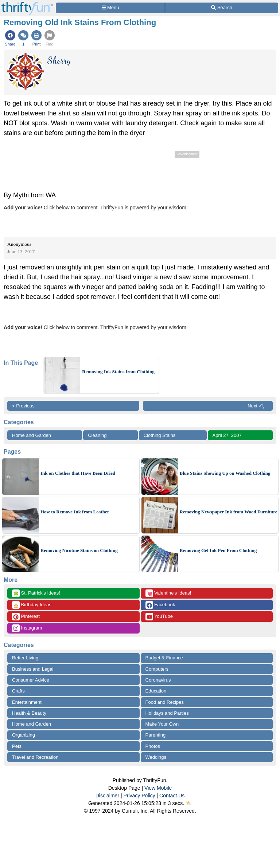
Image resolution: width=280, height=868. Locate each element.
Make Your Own (162, 724)
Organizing (24, 735)
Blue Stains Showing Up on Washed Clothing (225, 473)
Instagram (27, 628)
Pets (17, 746)
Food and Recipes (165, 702)
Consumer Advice (31, 680)
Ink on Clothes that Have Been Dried (78, 473)
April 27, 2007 (227, 435)
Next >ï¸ (258, 406)
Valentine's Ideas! (168, 593)
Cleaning (97, 435)
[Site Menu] (110, 8)
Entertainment (27, 702)
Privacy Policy (139, 796)
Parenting (156, 735)
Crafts (18, 691)
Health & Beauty (29, 713)
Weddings (156, 757)
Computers (157, 669)
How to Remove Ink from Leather (75, 512)
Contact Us (172, 796)
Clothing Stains (160, 435)
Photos (153, 746)
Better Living (25, 658)
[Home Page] (27, 4)
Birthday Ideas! (32, 605)
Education (156, 691)
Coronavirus (158, 680)
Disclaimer (107, 796)
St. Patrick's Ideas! (36, 593)
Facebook (160, 605)
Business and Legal (33, 669)
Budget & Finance (164, 658)
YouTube (159, 617)
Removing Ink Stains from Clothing (118, 372)
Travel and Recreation (35, 757)
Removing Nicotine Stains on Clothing (79, 550)
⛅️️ (189, 803)
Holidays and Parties (167, 713)
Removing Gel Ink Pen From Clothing (218, 550)
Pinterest (26, 617)
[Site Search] (222, 8)
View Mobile (158, 788)
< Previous (23, 406)
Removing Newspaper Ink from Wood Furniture (229, 512)
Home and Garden (32, 435)
